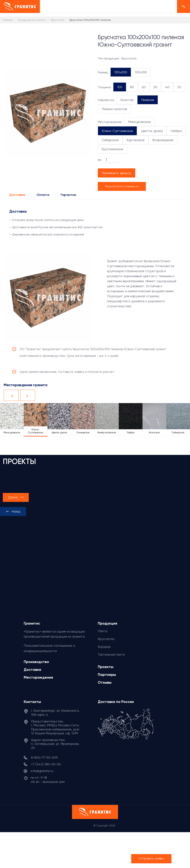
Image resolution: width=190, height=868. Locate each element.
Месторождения (38, 677)
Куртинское (136, 140)
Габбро (176, 131)
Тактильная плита (111, 654)
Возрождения (163, 140)
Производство (36, 662)
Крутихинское (112, 149)
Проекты (106, 667)
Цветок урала (152, 131)
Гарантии (68, 195)
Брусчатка (106, 639)
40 (167, 87)
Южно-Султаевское (117, 131)
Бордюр (104, 647)
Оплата (43, 195)
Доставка (17, 195)
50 (155, 87)
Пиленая (148, 100)
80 (132, 87)
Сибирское (110, 140)
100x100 (141, 72)
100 (120, 87)
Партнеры (107, 675)
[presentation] (13, 512)
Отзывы (105, 682)
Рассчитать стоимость (122, 186)
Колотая (127, 100)
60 (144, 87)
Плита (103, 631)
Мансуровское (139, 122)
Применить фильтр (117, 173)
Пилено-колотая (114, 109)
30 (179, 87)
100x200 (121, 72)
